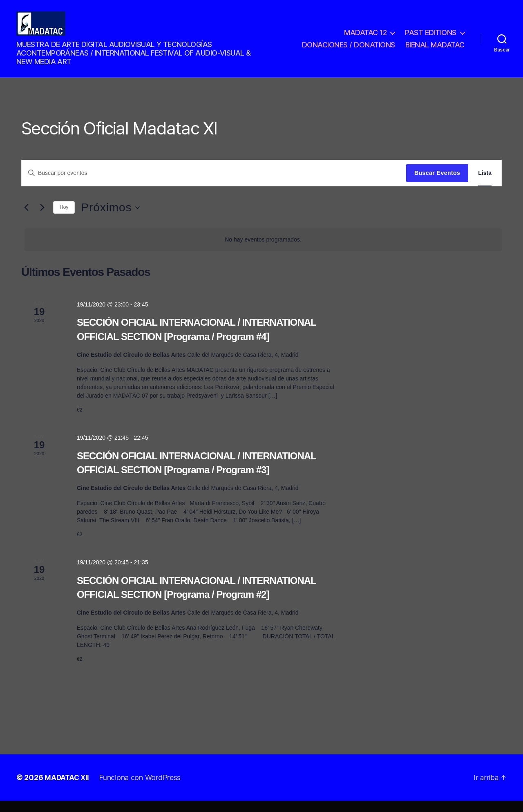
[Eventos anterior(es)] (26, 219)
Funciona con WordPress (141, 789)
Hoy (64, 219)
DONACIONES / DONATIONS (349, 50)
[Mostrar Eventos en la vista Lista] (485, 185)
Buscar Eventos (437, 184)
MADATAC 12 (365, 38)
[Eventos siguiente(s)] (42, 219)
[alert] (263, 251)
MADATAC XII (68, 789)
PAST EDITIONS (431, 38)
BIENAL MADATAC (435, 50)
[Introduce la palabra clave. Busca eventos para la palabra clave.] (214, 184)
